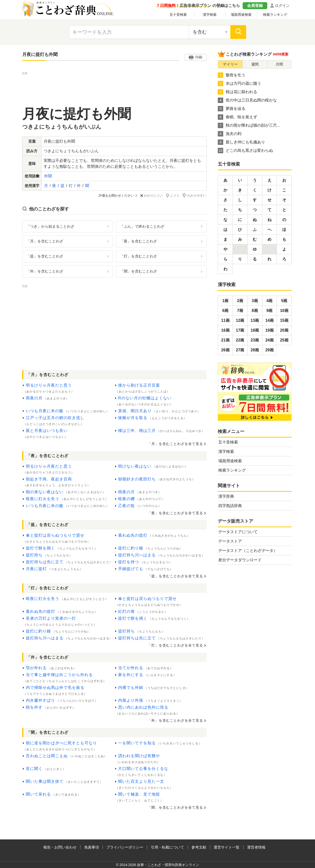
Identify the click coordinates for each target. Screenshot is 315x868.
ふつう (173, 195)
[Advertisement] (114, 87)
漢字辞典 (226, 496)
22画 (240, 340)
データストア (230, 541)
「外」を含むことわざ (45, 271)
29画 (269, 350)
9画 (270, 311)
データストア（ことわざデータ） (248, 551)
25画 (284, 340)
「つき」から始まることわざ (50, 226)
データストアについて (238, 532)
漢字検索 (210, 15)
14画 (269, 320)
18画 (255, 330)
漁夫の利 (230, 134)
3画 (255, 301)
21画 (225, 340)
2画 (240, 301)
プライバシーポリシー (125, 847)
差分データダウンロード (240, 560)
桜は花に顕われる (237, 92)
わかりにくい (152, 196)
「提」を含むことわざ (45, 256)
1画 (225, 301)
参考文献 (199, 847)
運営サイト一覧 (227, 847)
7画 (240, 311)
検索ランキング (275, 15)
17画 (240, 330)
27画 (240, 350)
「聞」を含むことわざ (139, 271)
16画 (225, 330)
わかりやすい (195, 195)
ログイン (282, 6)
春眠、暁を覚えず (237, 117)
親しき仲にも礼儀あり (241, 142)
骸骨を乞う (232, 75)
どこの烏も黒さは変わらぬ (245, 151)
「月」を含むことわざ (45, 241)
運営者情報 (256, 847)
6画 (225, 311)
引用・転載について (167, 847)
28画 (255, 350)
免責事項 (92, 847)
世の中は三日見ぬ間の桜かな (247, 100)
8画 (255, 311)
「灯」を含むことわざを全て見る (175, 645)
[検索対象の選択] (210, 32)
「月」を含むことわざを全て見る (175, 443)
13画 (255, 320)
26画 (225, 350)
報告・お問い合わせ (60, 847)
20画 (284, 330)
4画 (270, 301)
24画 (269, 340)
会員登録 (255, 6)
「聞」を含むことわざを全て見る (175, 807)
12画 (240, 320)
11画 (225, 320)
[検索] (238, 32)
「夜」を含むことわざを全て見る (175, 513)
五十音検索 (178, 15)
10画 (284, 311)
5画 (284, 301)
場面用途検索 (241, 15)
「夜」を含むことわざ (139, 241)
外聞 (48, 176)
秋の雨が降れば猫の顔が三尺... (249, 125)
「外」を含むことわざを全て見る (175, 720)
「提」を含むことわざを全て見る (175, 576)
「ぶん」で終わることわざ (142, 226)
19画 (269, 330)
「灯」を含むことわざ (139, 256)
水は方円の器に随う (239, 84)
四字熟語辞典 (230, 506)
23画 (255, 340)
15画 (284, 320)
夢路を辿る (232, 109)
